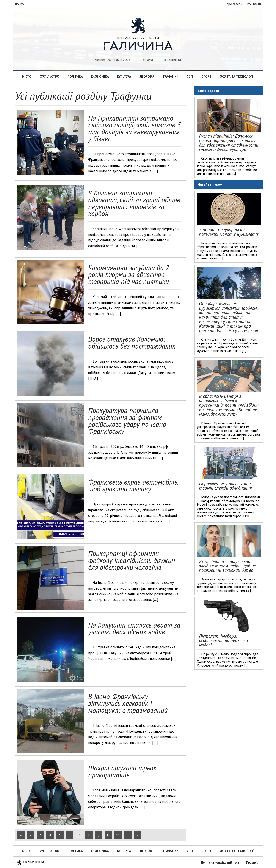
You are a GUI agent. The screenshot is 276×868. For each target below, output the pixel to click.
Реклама (147, 60)
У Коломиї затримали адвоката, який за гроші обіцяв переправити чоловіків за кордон (134, 203)
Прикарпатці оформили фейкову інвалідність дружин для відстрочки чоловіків (132, 560)
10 (108, 835)
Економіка (100, 76)
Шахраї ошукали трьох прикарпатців (122, 771)
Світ (190, 76)
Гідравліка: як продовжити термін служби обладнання (225, 486)
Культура (124, 76)
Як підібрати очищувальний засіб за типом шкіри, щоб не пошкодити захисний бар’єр (227, 566)
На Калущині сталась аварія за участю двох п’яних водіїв (134, 628)
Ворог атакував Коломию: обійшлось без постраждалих (132, 343)
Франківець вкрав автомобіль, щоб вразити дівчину (133, 485)
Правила (252, 863)
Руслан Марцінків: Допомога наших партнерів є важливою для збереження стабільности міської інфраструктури (229, 143)
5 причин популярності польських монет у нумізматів (229, 232)
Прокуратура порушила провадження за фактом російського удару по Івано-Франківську (128, 421)
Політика (75, 76)
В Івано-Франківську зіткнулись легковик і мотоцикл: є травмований (128, 703)
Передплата (172, 60)
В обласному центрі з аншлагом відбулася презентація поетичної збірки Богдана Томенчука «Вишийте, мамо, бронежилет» (229, 405)
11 (118, 835)
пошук (20, 4)
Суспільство (49, 76)
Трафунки (171, 76)
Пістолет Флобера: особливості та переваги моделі (223, 641)
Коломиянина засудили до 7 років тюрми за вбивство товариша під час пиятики (129, 274)
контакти (254, 4)
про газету (234, 4)
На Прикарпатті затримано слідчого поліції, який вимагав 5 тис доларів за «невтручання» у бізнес (135, 128)
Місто (27, 76)
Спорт (207, 76)
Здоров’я (147, 76)
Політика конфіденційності (221, 863)
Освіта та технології (237, 76)
